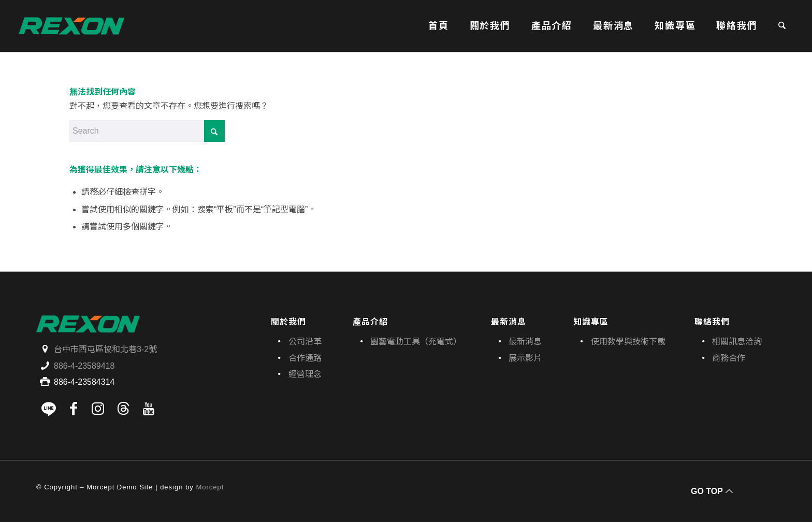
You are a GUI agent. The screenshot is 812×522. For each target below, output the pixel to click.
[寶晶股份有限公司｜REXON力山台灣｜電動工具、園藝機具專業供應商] (71, 26)
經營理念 (305, 374)
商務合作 (729, 358)
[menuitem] (439, 26)
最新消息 (525, 342)
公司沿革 (305, 342)
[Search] (782, 26)
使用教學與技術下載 (628, 342)
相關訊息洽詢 (737, 342)
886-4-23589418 (84, 366)
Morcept (210, 487)
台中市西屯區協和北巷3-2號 (105, 349)
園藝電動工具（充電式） (416, 342)
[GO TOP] (711, 491)
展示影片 (525, 358)
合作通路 (305, 358)
